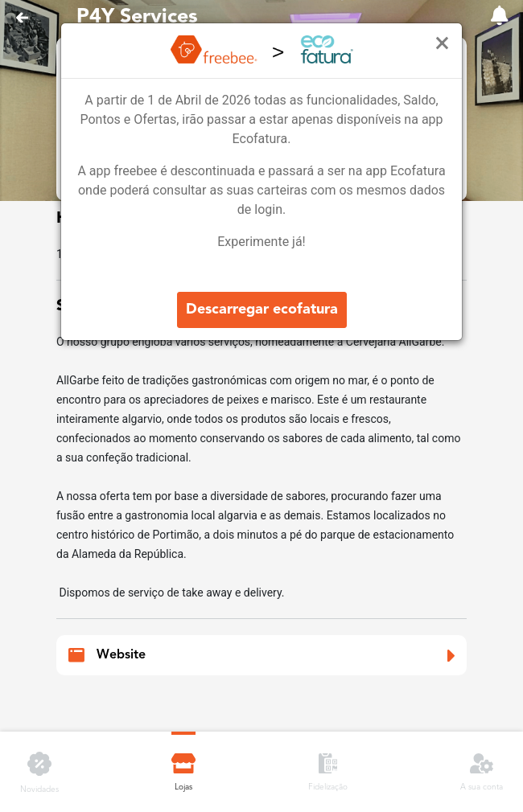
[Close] (442, 43)
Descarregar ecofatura (262, 310)
